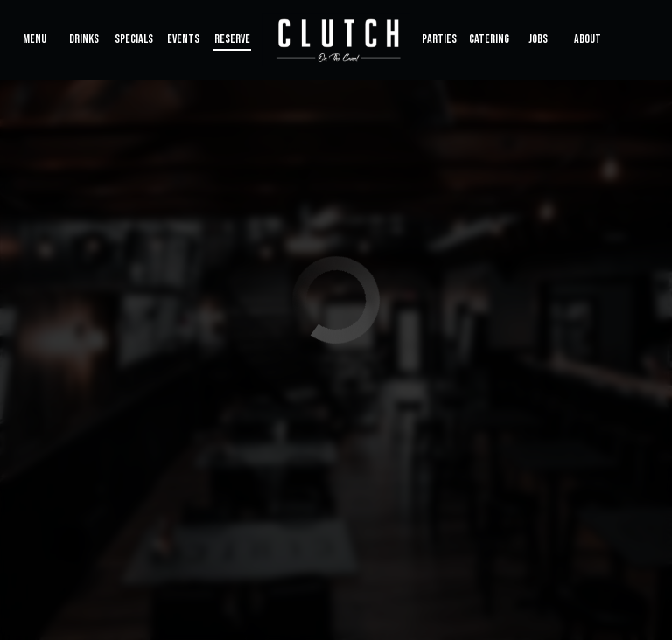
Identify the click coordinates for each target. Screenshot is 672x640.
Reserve (232, 39)
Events (183, 39)
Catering (489, 39)
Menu (35, 39)
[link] (336, 39)
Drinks (84, 39)
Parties (439, 39)
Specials (134, 39)
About (588, 39)
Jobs (538, 39)
